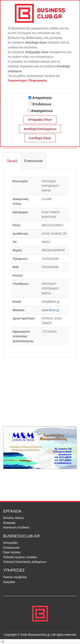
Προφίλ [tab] (12, 161)
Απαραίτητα (42, 98)
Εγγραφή (9, 523)
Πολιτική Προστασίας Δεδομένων (25, 562)
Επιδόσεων (42, 104)
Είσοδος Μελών (14, 518)
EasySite (9, 582)
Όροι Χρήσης (12, 552)
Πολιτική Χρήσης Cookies (20, 557)
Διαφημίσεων (42, 111)
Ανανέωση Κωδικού (16, 527)
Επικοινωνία (11, 548)
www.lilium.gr (51, 310)
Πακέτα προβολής (15, 577)
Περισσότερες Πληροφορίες (28, 80)
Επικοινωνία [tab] (33, 161)
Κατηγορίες (11, 543)
